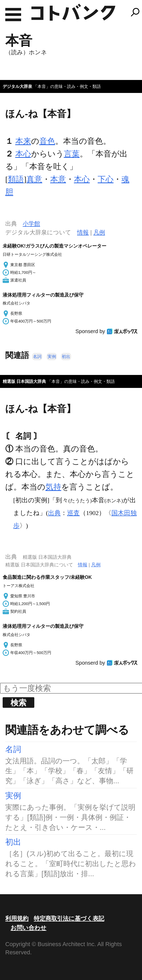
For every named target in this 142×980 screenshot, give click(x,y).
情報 (83, 232)
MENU (13, 15)
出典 (54, 513)
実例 (52, 357)
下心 (106, 179)
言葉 (72, 154)
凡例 (99, 232)
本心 (23, 154)
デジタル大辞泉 (17, 86)
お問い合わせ (29, 928)
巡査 (73, 513)
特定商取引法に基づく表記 (69, 918)
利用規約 (17, 918)
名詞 (37, 357)
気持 (53, 487)
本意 (58, 179)
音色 (47, 141)
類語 (16, 179)
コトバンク (73, 12)
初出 (66, 357)
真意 (34, 179)
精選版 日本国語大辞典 (24, 381)
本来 (23, 141)
